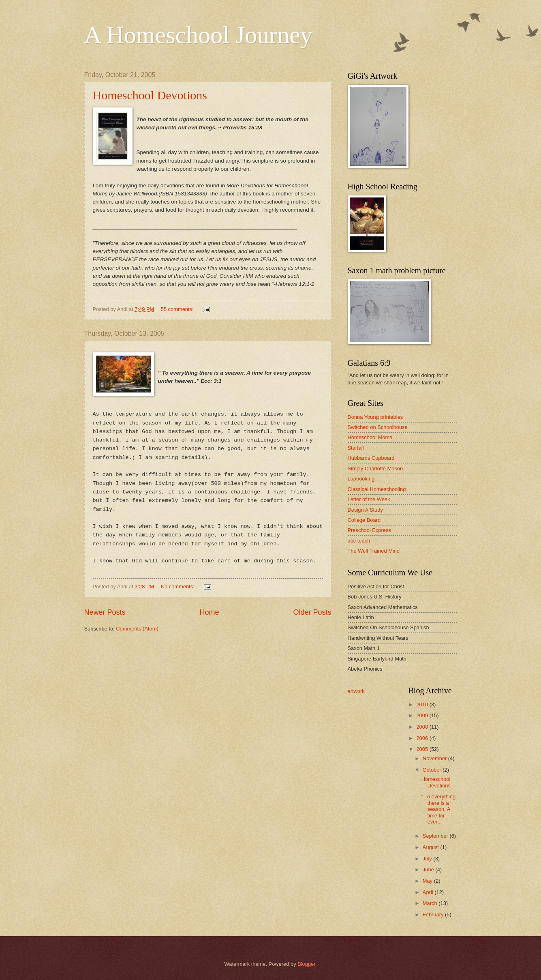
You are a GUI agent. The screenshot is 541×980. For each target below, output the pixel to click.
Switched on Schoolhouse (378, 427)
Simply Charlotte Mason (375, 469)
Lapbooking (361, 479)
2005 (423, 749)
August (432, 847)
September (436, 836)
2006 (423, 738)
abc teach (359, 541)
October (433, 770)
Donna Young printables (375, 417)
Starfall (356, 448)
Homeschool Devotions (150, 95)
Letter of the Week (369, 499)
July (428, 859)
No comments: (179, 586)
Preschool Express (369, 530)
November (435, 758)
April (429, 892)
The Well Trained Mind (374, 551)
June (429, 870)
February (434, 915)
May (428, 881)
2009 (423, 715)
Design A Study (365, 510)
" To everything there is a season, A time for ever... (439, 809)
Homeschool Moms (370, 437)
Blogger (306, 964)
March (431, 903)
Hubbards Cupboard (371, 458)
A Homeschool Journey (198, 35)
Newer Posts (105, 612)
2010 (423, 704)
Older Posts (312, 612)
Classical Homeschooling (377, 489)
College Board (364, 520)
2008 (423, 727)
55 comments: (178, 309)
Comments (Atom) (137, 629)
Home (209, 612)
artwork (356, 691)
